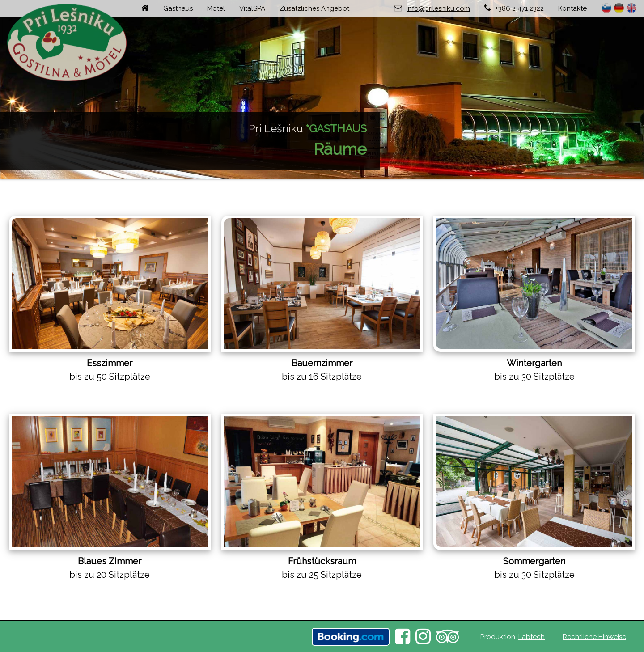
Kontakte (572, 8)
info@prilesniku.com (438, 8)
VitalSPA (252, 8)
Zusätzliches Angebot (314, 8)
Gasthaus (178, 8)
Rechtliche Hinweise (594, 637)
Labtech (532, 637)
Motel (216, 8)
